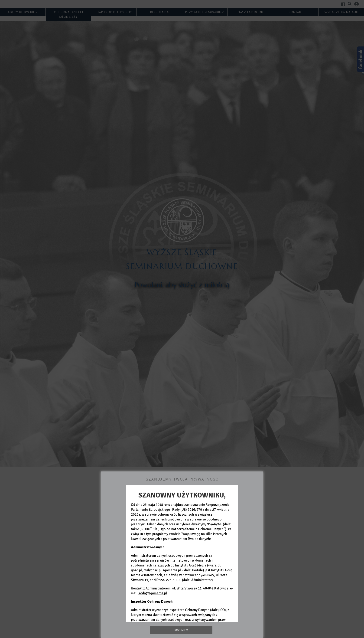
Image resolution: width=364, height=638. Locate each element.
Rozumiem (181, 630)
